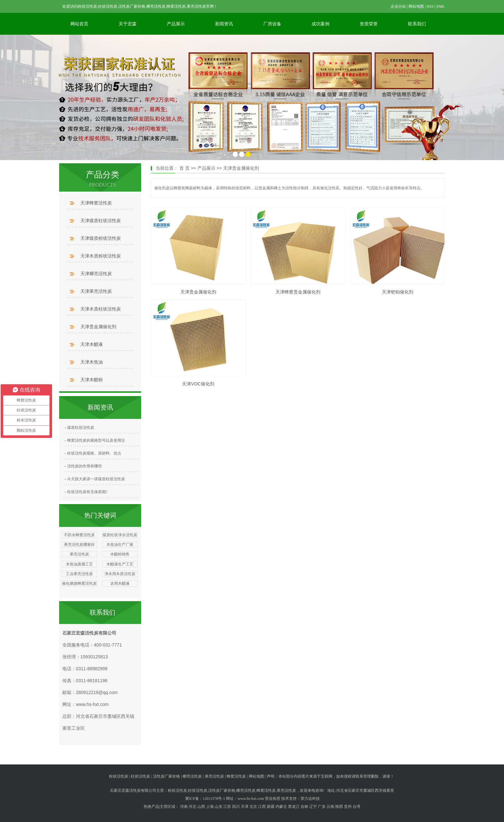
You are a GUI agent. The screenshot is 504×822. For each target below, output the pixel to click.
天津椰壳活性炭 (96, 274)
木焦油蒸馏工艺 (79, 564)
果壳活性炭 (79, 554)
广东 (322, 807)
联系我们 (417, 24)
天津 (245, 807)
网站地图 (416, 6)
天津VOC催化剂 (198, 384)
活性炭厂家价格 (166, 776)
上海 (210, 807)
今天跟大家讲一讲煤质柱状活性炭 (96, 479)
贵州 (348, 807)
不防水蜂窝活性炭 (79, 535)
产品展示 (176, 24)
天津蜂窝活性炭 (96, 203)
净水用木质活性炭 (120, 574)
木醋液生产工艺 (120, 564)
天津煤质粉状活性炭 (101, 238)
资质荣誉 (369, 24)
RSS (430, 6)
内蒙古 (281, 807)
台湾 (356, 807)
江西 (262, 807)
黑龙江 (294, 807)
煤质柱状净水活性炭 (120, 535)
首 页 (184, 168)
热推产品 (151, 807)
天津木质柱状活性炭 (101, 309)
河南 (184, 807)
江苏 (227, 807)
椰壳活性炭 (192, 776)
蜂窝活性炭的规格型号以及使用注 (96, 440)
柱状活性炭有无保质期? (87, 492)
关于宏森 (128, 24)
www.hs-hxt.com (92, 704)
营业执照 (273, 799)
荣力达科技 (310, 799)
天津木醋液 (92, 344)
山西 (201, 807)
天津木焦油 (92, 362)
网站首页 (79, 24)
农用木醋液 (120, 583)
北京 (253, 807)
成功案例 (320, 24)
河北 (193, 807)
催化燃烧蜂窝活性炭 (79, 583)
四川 (236, 807)
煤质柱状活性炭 (81, 428)
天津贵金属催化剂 (98, 327)
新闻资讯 (224, 24)
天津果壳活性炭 (96, 291)
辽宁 (313, 807)
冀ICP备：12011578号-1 (205, 799)
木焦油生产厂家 (120, 545)
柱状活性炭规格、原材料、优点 (94, 453)
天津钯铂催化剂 (398, 292)
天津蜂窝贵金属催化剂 (298, 292)
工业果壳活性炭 (79, 574)
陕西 (339, 807)
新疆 (271, 807)
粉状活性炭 (119, 776)
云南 (330, 807)
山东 (219, 807)
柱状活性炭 (140, 776)
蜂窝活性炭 (236, 776)
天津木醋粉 (92, 380)
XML (441, 6)
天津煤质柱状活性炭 (101, 221)
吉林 (304, 807)
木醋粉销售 (120, 554)
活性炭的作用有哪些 (85, 466)
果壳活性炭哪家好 (79, 545)
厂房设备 (272, 24)
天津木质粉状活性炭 (101, 256)
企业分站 (398, 6)
